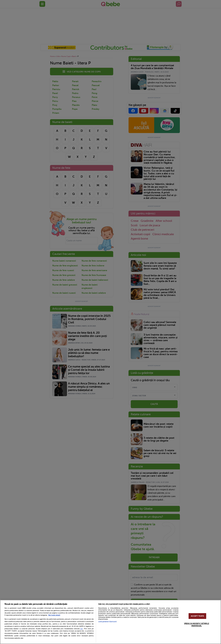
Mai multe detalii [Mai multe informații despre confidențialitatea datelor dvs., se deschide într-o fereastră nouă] (54, 615)
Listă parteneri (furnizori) (107, 622)
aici (82, 629)
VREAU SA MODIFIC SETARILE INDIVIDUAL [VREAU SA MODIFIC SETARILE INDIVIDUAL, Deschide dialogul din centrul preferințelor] (197, 625)
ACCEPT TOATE (197, 616)
